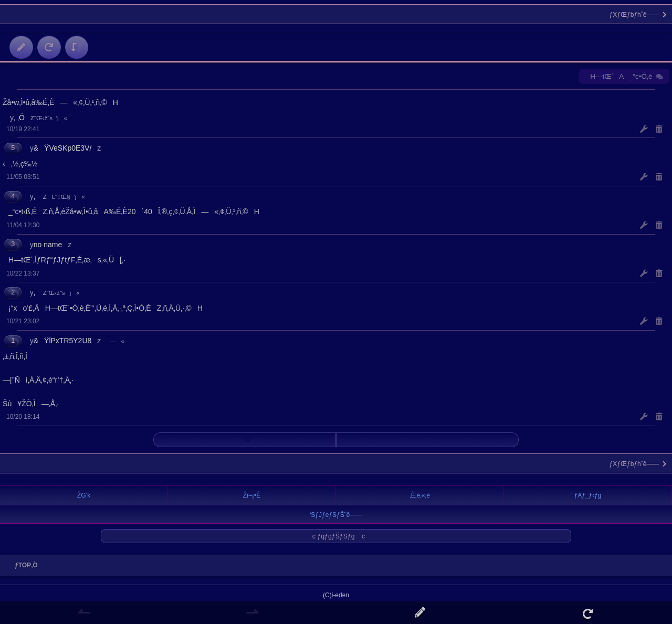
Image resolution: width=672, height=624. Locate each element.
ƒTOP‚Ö (24, 565)
